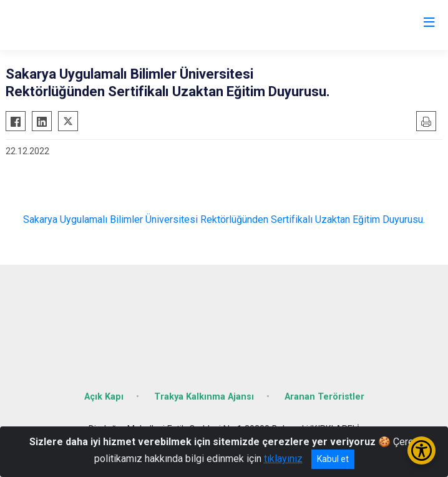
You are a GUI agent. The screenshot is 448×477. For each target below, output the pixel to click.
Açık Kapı (104, 397)
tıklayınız (283, 459)
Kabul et (333, 459)
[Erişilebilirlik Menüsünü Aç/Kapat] (421, 450)
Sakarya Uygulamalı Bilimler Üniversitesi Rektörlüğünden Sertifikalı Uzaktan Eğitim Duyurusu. (224, 219)
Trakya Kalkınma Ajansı (204, 397)
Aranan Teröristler (324, 397)
